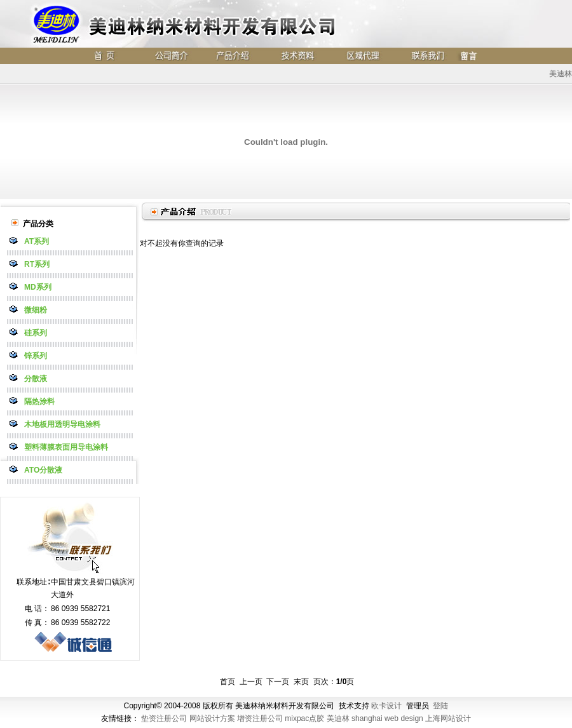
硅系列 (36, 333)
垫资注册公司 (164, 718)
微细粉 (36, 310)
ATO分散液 (43, 470)
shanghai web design (387, 718)
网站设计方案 (212, 718)
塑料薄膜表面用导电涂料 (66, 447)
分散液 (36, 379)
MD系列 (38, 287)
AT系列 (37, 241)
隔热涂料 (39, 401)
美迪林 (338, 718)
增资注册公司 (260, 718)
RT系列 (37, 264)
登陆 (440, 706)
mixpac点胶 (304, 718)
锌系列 (36, 356)
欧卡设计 (386, 706)
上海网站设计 (448, 718)
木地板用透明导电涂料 (62, 424)
